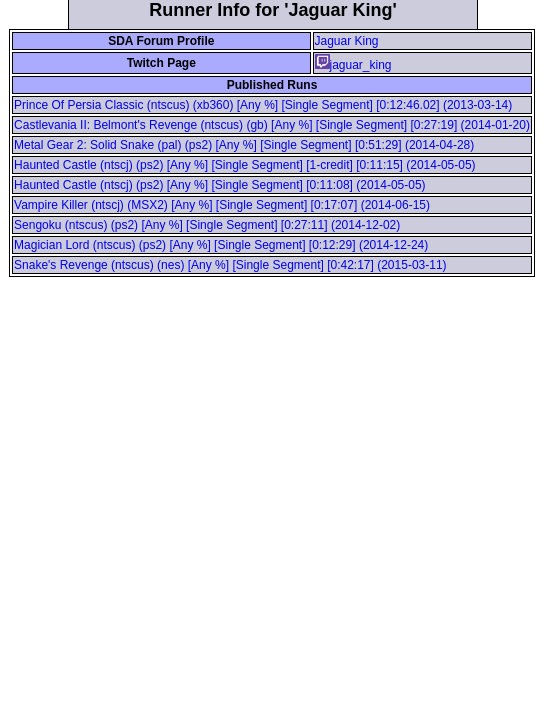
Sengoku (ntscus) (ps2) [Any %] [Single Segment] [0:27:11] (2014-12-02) (207, 225)
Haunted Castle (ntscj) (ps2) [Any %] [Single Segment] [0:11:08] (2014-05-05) (220, 185)
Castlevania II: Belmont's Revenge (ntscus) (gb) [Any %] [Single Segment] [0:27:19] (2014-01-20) (272, 125)
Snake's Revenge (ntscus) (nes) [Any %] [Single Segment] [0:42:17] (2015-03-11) (230, 265)
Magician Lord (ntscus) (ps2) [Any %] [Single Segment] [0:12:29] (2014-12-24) (221, 245)
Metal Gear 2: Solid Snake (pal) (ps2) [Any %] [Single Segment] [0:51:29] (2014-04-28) (244, 145)
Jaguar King (347, 41)
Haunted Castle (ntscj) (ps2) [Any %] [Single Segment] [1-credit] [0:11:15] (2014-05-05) (245, 165)
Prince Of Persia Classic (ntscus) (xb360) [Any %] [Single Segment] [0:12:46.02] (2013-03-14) (263, 105)
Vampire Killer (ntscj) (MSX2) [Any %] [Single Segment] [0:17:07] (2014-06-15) (222, 205)
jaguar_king (353, 65)
